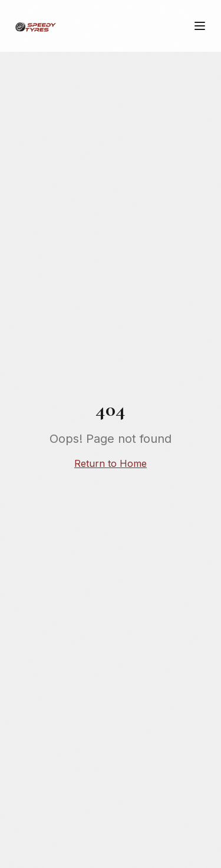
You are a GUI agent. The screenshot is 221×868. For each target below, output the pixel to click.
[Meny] (200, 26)
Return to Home (111, 463)
